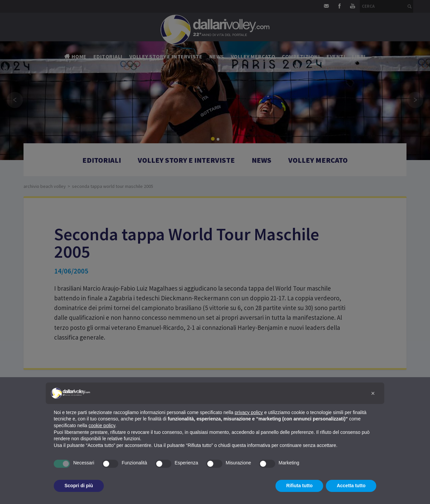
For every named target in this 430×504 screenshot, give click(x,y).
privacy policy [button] (249, 412)
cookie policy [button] (102, 425)
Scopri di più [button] (79, 486)
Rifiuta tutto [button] (299, 486)
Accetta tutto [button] (351, 486)
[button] (373, 393)
